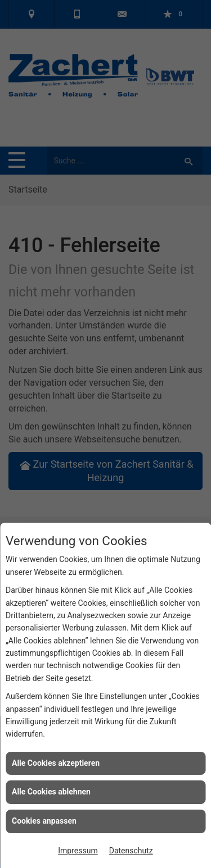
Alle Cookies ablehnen (51, 792)
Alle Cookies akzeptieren (56, 763)
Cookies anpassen (44, 821)
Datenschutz (131, 851)
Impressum (78, 851)
